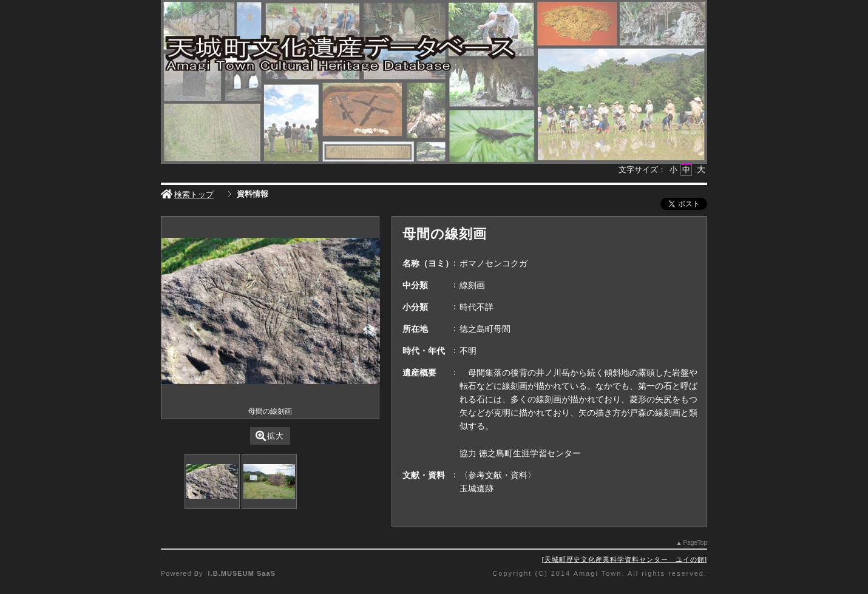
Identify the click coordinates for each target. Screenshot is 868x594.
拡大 (270, 436)
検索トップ (187, 194)
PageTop (695, 543)
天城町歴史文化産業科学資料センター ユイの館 (625, 559)
